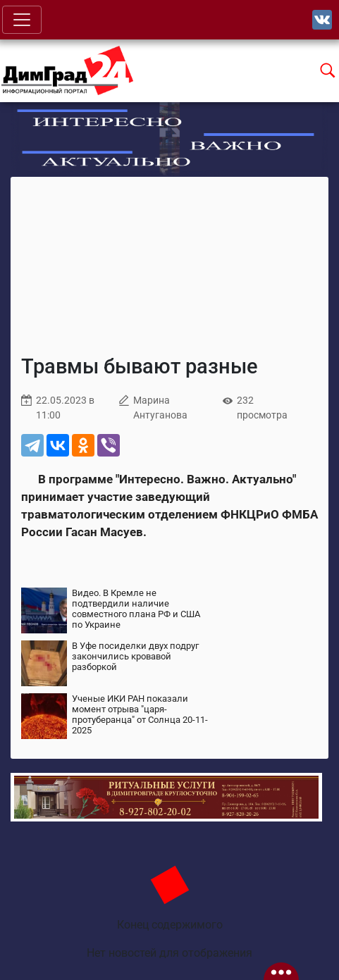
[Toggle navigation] (22, 20)
